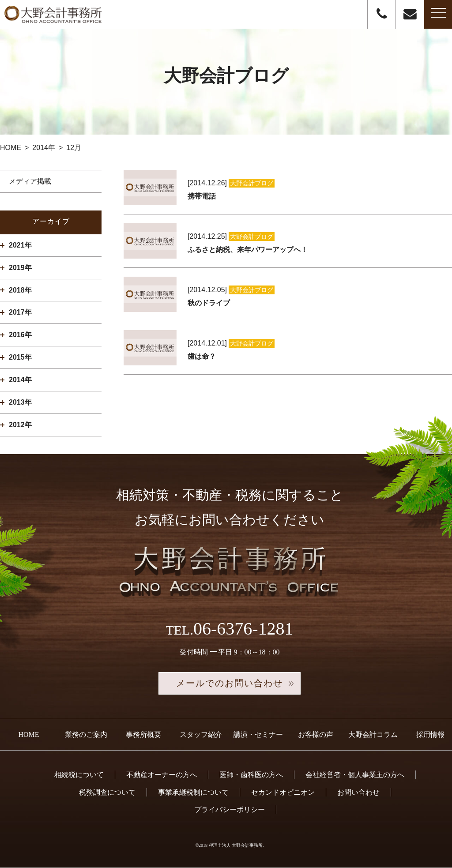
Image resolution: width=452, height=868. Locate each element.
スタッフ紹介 (201, 735)
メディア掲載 (30, 181)
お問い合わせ (358, 792)
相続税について (79, 775)
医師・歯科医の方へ (251, 775)
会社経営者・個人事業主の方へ (355, 775)
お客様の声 (316, 735)
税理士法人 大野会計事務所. (236, 845)
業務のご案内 (86, 735)
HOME (28, 735)
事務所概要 (143, 735)
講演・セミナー (258, 735)
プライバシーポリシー (230, 810)
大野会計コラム (373, 735)
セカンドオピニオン (283, 792)
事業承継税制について (193, 792)
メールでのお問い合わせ (230, 684)
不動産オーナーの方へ (162, 775)
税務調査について (107, 792)
